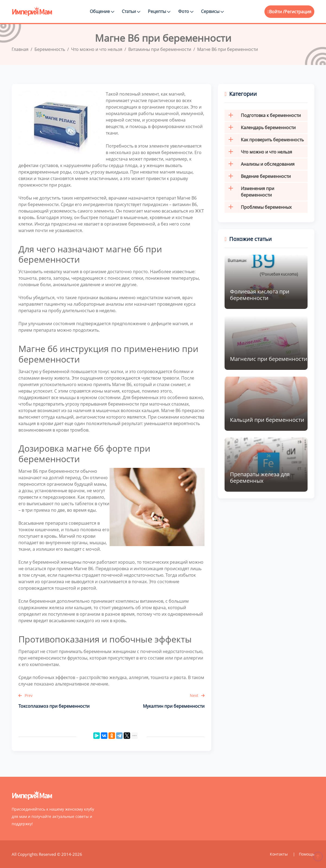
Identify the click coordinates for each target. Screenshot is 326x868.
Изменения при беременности (249, 192)
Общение (102, 11)
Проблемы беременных (258, 207)
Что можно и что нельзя (258, 152)
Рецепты (159, 11)
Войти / (276, 12)
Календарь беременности (260, 128)
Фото (186, 11)
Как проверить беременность (264, 140)
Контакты (279, 854)
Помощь (307, 854)
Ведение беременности (258, 176)
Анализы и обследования (260, 164)
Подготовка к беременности (263, 115)
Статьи (131, 11)
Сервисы (212, 11)
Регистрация (298, 12)
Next (197, 695)
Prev (25, 695)
